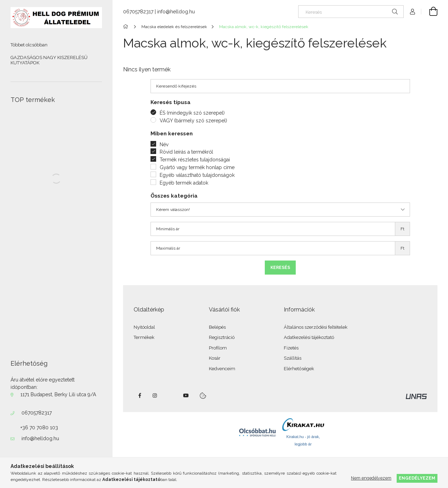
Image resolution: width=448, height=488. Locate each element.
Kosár (215, 358)
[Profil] (412, 12)
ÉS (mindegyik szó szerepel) (192, 113)
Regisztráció (222, 337)
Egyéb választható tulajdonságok (197, 175)
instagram (155, 396)
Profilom (218, 348)
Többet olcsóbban (29, 45)
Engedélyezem (417, 478)
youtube (186, 396)
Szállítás (293, 358)
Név (164, 145)
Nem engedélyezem (371, 478)
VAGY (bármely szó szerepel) (193, 121)
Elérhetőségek (299, 369)
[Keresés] (351, 12)
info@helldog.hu (40, 438)
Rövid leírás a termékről (186, 152)
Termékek (144, 337)
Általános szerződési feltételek (316, 327)
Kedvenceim (222, 369)
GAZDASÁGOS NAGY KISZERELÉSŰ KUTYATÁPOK (49, 60)
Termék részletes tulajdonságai (195, 160)
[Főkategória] (127, 27)
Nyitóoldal (144, 327)
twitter (171, 396)
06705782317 (37, 413)
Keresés (280, 268)
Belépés (217, 327)
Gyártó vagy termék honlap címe (197, 167)
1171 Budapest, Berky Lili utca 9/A (58, 394)
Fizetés (291, 348)
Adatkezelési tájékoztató (309, 337)
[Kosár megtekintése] (429, 12)
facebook (140, 396)
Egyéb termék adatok (184, 183)
